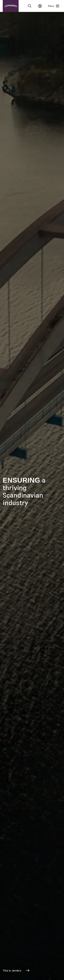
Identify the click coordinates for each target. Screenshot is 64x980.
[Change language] (40, 6)
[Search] (30, 6)
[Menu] (54, 6)
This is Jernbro (16, 970)
